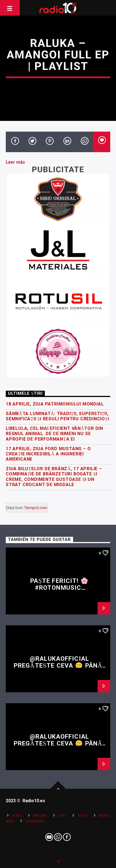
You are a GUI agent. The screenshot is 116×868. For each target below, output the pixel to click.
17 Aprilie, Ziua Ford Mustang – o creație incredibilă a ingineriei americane (48, 454)
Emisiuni (40, 816)
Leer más (15, 162)
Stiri (62, 816)
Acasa (17, 816)
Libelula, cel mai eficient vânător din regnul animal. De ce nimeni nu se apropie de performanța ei (54, 434)
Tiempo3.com (35, 508)
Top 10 (82, 816)
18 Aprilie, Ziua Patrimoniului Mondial (55, 404)
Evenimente (35, 821)
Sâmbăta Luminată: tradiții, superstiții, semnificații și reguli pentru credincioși (57, 416)
